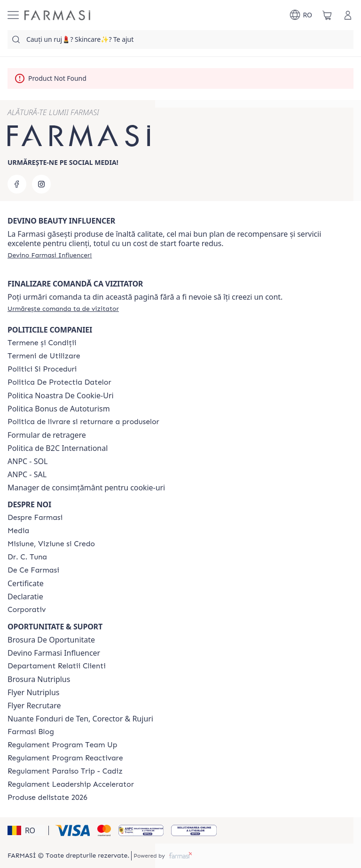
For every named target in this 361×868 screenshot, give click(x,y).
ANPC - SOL (27, 461)
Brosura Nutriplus (39, 679)
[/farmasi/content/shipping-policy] (83, 422)
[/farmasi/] (57, 15)
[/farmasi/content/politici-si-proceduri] (42, 369)
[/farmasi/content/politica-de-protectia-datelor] (59, 382)
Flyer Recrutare (34, 705)
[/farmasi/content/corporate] (27, 610)
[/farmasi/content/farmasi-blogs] (31, 732)
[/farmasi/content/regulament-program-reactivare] (65, 758)
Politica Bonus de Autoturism (59, 409)
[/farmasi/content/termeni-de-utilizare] (44, 356)
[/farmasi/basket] (327, 15)
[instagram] (41, 184)
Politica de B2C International (58, 448)
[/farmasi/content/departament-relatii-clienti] (57, 666)
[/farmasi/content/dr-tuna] (27, 557)
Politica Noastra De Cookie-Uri (61, 395)
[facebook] (17, 184)
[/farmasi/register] (50, 255)
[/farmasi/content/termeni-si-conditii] (42, 343)
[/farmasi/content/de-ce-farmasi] (33, 570)
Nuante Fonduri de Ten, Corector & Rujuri (80, 719)
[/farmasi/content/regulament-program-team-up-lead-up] (62, 745)
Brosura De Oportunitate (51, 640)
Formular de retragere (47, 435)
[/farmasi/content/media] (18, 531)
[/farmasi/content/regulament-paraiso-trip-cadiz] (65, 771)
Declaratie (25, 597)
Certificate (26, 583)
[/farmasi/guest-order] (63, 309)
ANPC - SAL (27, 474)
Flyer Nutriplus (33, 692)
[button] (27, 830)
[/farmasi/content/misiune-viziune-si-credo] (51, 544)
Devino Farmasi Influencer (54, 653)
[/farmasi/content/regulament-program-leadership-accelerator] (71, 784)
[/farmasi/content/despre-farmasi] (35, 518)
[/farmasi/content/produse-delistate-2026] (47, 798)
